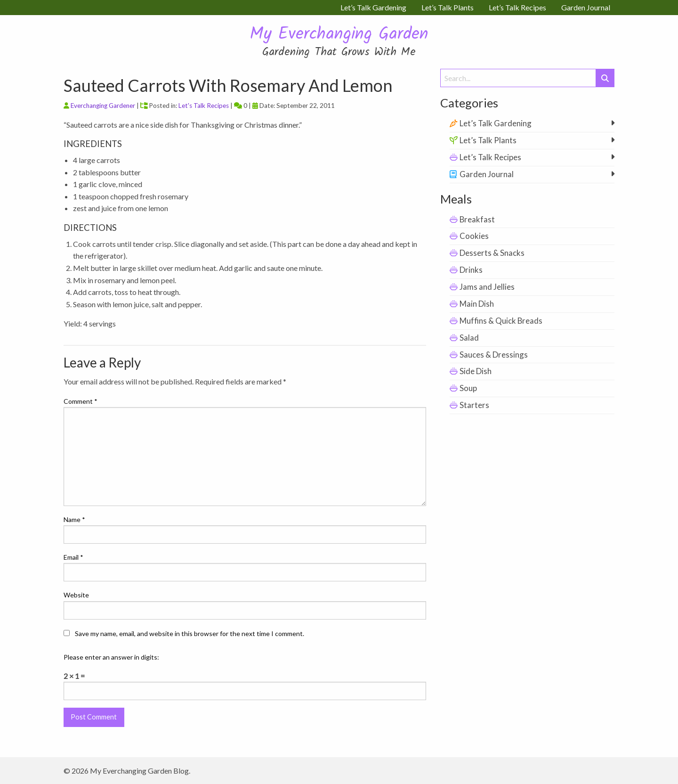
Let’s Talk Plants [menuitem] (448, 7)
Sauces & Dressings (494, 355)
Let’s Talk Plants (488, 140)
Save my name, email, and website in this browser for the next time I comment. (190, 633)
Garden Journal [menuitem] (586, 7)
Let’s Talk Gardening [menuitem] (373, 7)
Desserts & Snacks (492, 253)
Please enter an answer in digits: (111, 657)
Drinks (471, 270)
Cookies (474, 236)
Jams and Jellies (487, 287)
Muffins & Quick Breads (501, 321)
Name (74, 519)
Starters (474, 405)
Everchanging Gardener (103, 106)
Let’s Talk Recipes (490, 157)
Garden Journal (487, 174)
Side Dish (476, 371)
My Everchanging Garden (339, 35)
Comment (81, 401)
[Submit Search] (605, 78)
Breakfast (477, 219)
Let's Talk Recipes (204, 106)
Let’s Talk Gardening (496, 123)
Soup (468, 388)
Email (73, 557)
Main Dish (477, 304)
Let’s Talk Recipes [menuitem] (517, 7)
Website (76, 595)
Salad (469, 338)
